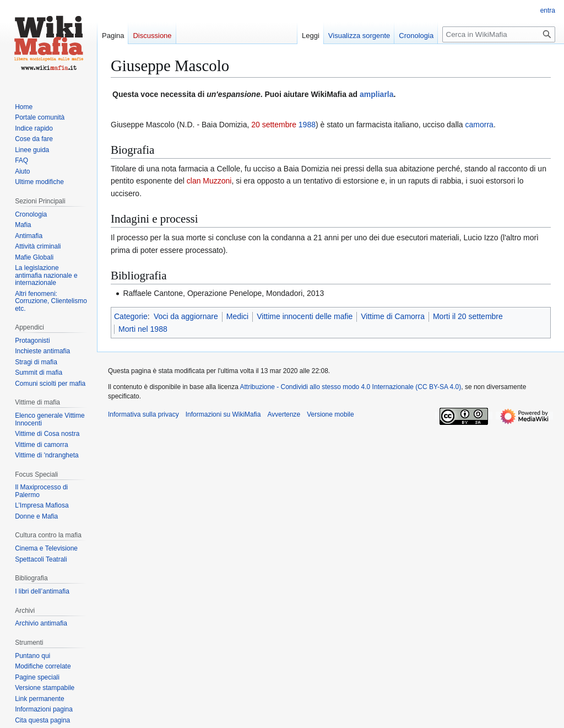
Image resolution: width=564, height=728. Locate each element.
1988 (307, 125)
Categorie (131, 316)
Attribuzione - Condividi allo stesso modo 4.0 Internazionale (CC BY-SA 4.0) (351, 387)
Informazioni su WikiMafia (223, 414)
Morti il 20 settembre (468, 316)
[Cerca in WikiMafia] (499, 34)
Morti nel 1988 (143, 329)
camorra (479, 125)
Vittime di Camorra (393, 316)
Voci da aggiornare (186, 316)
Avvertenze (284, 414)
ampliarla (376, 94)
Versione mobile (330, 414)
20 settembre (274, 125)
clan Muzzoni (209, 181)
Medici (237, 316)
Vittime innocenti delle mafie (305, 316)
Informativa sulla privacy (143, 414)
